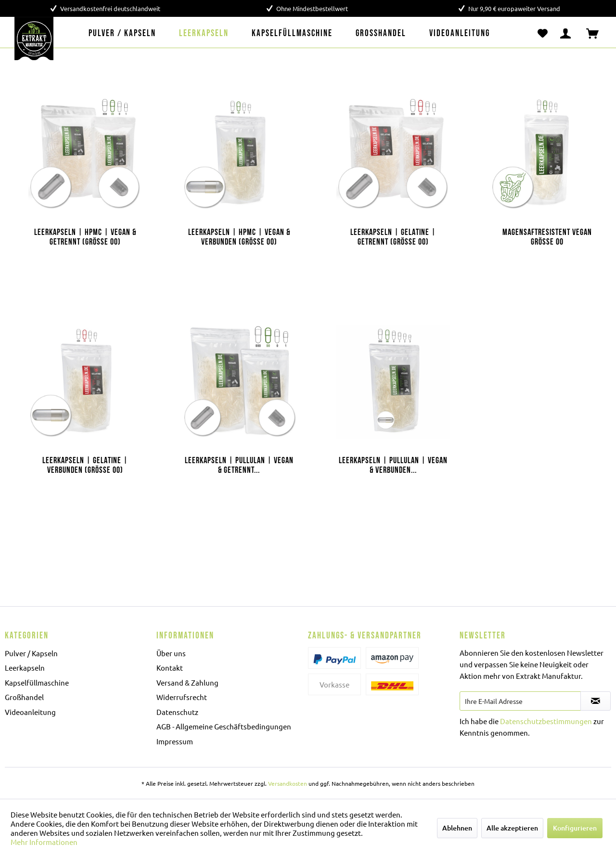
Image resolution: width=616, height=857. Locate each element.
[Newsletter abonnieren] (596, 701)
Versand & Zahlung (187, 682)
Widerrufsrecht (182, 697)
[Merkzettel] (543, 34)
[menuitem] (122, 33)
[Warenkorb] (597, 34)
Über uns (171, 653)
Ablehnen (457, 828)
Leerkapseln (25, 668)
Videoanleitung (30, 712)
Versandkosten (288, 783)
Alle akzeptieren (512, 828)
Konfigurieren (575, 828)
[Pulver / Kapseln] (122, 33)
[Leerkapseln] (204, 33)
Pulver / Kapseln (31, 653)
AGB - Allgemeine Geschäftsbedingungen (224, 726)
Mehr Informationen (44, 842)
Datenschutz (177, 712)
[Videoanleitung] (460, 33)
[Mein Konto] (567, 34)
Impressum (175, 741)
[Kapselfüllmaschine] (292, 33)
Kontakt (170, 668)
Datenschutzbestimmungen (546, 721)
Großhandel (24, 697)
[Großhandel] (381, 33)
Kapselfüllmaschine (37, 682)
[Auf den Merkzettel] (131, 94)
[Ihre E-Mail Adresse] (520, 701)
